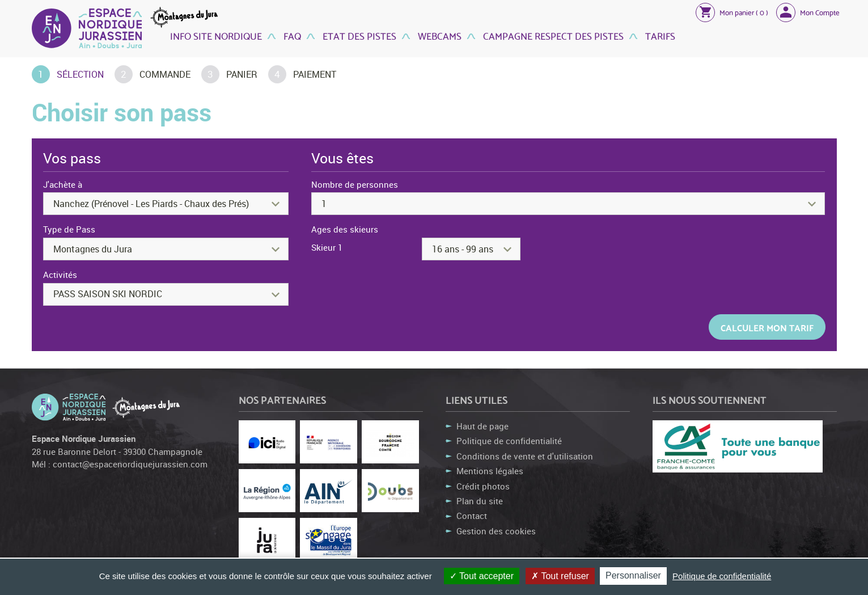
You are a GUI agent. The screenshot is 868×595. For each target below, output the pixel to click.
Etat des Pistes (358, 35)
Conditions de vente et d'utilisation (525, 456)
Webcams (439, 35)
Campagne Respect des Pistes (552, 35)
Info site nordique (216, 35)
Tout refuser (560, 576)
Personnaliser (633, 575)
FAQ (291, 35)
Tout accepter (482, 576)
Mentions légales (490, 471)
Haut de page (482, 426)
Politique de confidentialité (509, 441)
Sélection (80, 74)
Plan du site (480, 501)
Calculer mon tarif (767, 327)
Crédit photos (483, 486)
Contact (472, 516)
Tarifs (659, 35)
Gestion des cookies (496, 531)
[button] (732, 12)
